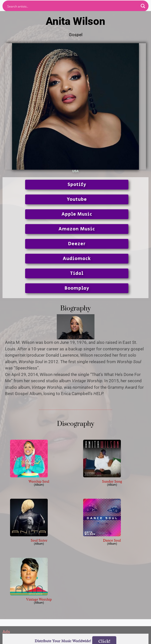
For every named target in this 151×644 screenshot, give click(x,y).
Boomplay (77, 288)
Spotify (77, 185)
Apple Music (77, 214)
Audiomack (77, 259)
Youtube (77, 199)
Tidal (77, 273)
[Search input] (72, 6)
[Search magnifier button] (143, 6)
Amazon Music (77, 229)
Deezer (77, 244)
